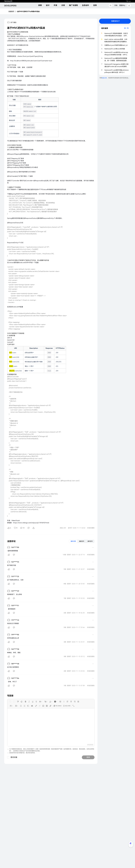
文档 (116, 5)
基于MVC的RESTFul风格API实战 (28, 11)
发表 (88, 757)
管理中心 (122, 5)
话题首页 (11, 11)
